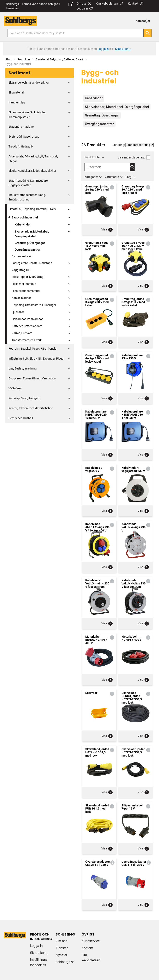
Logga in (36, 946)
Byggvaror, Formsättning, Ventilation (32, 378)
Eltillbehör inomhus (24, 284)
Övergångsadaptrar (28, 250)
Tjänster (62, 948)
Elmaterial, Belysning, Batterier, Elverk (60, 59)
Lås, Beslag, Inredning (23, 368)
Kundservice (91, 941)
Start (9, 59)
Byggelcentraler (22, 256)
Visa (107, 230)
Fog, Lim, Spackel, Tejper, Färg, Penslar (33, 349)
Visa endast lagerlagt (134, 157)
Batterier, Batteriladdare (27, 326)
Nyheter (61, 955)
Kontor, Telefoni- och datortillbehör (31, 408)
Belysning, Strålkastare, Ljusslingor (34, 305)
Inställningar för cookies (39, 962)
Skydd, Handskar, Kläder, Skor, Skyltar (32, 171)
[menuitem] (144, 21)
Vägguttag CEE (21, 270)
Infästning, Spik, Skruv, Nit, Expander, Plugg (36, 359)
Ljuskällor (18, 312)
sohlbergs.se (65, 962)
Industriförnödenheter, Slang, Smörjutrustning (27, 197)
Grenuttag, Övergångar (30, 243)
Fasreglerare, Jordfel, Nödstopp (32, 263)
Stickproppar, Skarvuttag (28, 277)
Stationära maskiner (22, 127)
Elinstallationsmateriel (26, 291)
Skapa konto (39, 953)
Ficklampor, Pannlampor (27, 319)
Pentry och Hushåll (21, 418)
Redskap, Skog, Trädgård (24, 398)
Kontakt (136, 4)
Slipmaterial (16, 92)
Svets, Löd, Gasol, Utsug (24, 137)
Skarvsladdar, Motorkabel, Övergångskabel (32, 234)
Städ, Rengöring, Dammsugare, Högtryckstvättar (28, 183)
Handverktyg (17, 102)
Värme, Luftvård (22, 333)
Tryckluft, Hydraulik (21, 146)
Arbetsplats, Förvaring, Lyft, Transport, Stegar (33, 159)
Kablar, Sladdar (21, 298)
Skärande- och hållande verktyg (29, 83)
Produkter (24, 59)
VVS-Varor (15, 388)
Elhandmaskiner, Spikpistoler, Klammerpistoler (27, 115)
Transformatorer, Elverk (27, 340)
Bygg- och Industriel (25, 217)
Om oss (84, 4)
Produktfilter (93, 157)
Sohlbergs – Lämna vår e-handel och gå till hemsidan (39, 6)
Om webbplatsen (110, 4)
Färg (128, 177)
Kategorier (91, 177)
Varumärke (112, 177)
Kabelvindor (23, 224)
